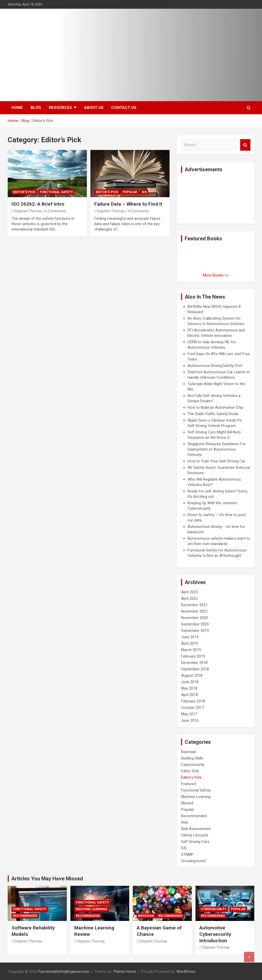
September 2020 (195, 624)
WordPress (186, 972)
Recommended (194, 816)
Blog (36, 108)
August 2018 (192, 675)
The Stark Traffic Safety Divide (213, 414)
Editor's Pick (24, 192)
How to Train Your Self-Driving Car (216, 461)
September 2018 (195, 669)
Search (245, 145)
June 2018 (190, 682)
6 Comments (56, 211)
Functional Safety (56, 192)
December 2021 (194, 605)
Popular (130, 192)
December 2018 (194, 663)
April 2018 (189, 695)
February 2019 (193, 656)
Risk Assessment (196, 829)
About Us (94, 108)
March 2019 (191, 650)
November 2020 (194, 618)
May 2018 (189, 688)
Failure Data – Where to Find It (128, 204)
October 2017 (193, 708)
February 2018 (193, 701)
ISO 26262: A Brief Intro (38, 204)
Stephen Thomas (28, 211)
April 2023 (189, 592)
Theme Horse (125, 972)
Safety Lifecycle (195, 835)
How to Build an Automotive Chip (215, 407)
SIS (144, 192)
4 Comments (138, 211)
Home (17, 108)
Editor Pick (190, 771)
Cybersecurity (193, 765)
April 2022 (189, 598)
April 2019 (189, 643)
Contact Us (124, 108)
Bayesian (189, 752)
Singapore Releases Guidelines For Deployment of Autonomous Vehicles (217, 449)
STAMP (187, 854)
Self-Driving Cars (195, 842)
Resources (60, 108)
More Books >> (216, 275)
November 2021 (194, 611)
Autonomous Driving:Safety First (215, 366)
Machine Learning (196, 797)
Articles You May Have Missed (47, 879)
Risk (185, 822)
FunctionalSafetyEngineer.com (64, 972)
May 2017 (189, 714)
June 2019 (190, 637)
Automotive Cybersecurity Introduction (215, 934)
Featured (189, 784)
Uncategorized (193, 861)
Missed (187, 803)
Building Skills (192, 758)
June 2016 (190, 720)
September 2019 (195, 631)
